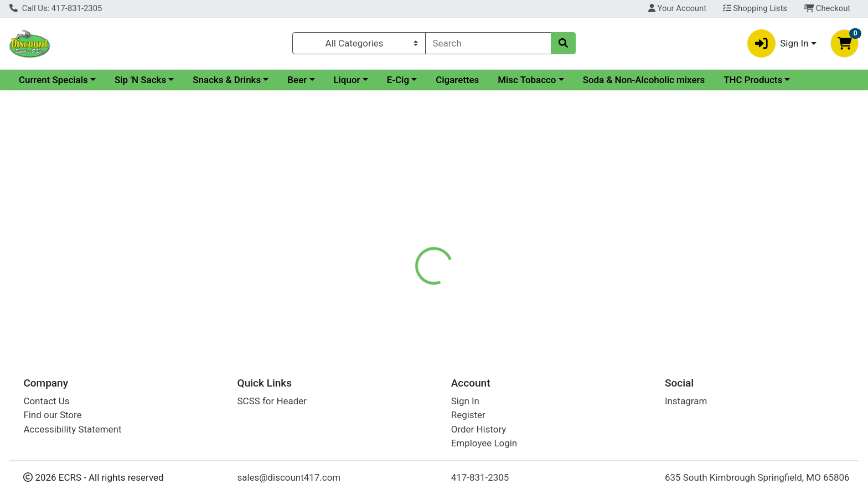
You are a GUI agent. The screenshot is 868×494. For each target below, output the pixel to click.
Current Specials (53, 80)
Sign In (465, 401)
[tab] (392, 240)
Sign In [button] (778, 43)
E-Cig (398, 80)
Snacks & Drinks (227, 80)
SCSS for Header (272, 401)
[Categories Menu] (359, 43)
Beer (297, 80)
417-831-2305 (480, 477)
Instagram (686, 401)
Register (468, 415)
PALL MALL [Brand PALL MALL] (502, 285)
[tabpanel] (615, 296)
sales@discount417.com (289, 477)
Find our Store (52, 415)
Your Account (677, 8)
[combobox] (489, 43)
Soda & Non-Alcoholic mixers (644, 80)
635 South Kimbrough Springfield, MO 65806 (757, 477)
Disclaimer (445, 241)
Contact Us (46, 401)
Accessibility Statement (72, 429)
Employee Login (484, 443)
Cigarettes (457, 80)
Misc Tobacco (527, 80)
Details (392, 241)
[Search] (489, 43)
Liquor (347, 80)
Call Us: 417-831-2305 (56, 8)
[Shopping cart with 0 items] (844, 43)
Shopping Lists (755, 8)
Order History (479, 429)
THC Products (753, 80)
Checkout (827, 8)
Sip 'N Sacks (140, 80)
